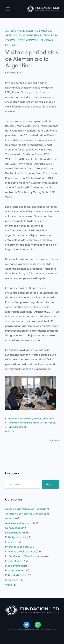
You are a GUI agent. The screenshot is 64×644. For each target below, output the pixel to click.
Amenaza (11, 518)
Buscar (50, 484)
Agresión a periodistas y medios (28, 31)
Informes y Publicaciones (20, 551)
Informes (11, 542)
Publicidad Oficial (17, 427)
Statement (12, 580)
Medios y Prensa (15, 566)
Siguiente (54, 440)
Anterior (10, 431)
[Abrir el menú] (8, 9)
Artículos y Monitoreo (22, 35)
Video (9, 585)
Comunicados (13, 528)
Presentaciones (15, 570)
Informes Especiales (17, 547)
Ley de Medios (26, 40)
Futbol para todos (29, 423)
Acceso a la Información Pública (24, 509)
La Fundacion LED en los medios (24, 556)
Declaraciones (14, 532)
